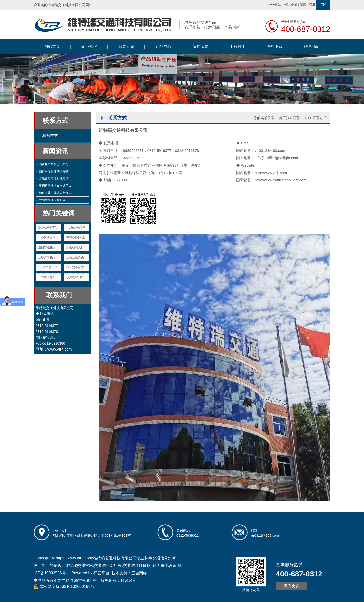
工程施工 (238, 47)
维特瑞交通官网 (79, 566)
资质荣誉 (201, 47)
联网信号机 (48, 277)
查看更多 (292, 586)
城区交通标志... (76, 267)
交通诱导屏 (48, 238)
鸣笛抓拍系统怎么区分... (55, 164)
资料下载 (275, 47)
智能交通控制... (76, 238)
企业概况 (89, 47)
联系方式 (50, 136)
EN (323, 5)
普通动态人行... (76, 247)
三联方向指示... (48, 257)
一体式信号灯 (48, 267)
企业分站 (274, 5)
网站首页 (52, 47)
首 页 (283, 118)
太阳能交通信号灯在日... (55, 200)
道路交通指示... (48, 247)
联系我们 (312, 47)
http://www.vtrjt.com (271, 173)
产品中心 (163, 47)
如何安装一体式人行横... (55, 193)
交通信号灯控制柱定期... (55, 178)
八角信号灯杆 (76, 228)
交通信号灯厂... (48, 228)
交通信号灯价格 (137, 566)
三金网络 (139, 573)
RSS (303, 5)
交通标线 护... (76, 277)
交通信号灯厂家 (108, 566)
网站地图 (290, 5)
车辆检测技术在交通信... (55, 186)
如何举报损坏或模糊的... (55, 171)
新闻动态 (126, 47)
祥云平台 (101, 573)
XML (312, 5)
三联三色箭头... (76, 257)
